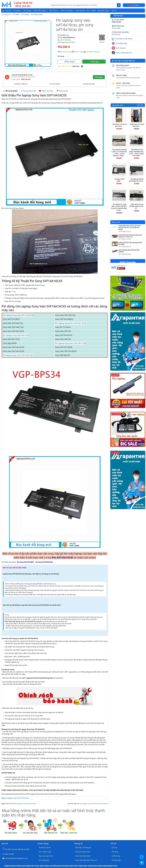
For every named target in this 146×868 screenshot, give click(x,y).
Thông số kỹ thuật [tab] (28, 91)
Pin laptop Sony (37, 15)
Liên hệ (114, 10)
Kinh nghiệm (81, 10)
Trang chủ (7, 15)
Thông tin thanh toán (83, 852)
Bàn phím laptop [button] (40, 10)
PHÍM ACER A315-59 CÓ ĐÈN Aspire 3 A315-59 (136, 206)
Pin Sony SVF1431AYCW (44, 562)
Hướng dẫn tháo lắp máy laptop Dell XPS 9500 (130, 243)
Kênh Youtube (121, 48)
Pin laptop (25, 15)
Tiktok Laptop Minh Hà (124, 53)
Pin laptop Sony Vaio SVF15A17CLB (71, 323)
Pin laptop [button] (17, 10)
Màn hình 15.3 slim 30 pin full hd (120, 125)
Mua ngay (94, 62)
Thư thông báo (44, 860)
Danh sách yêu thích (46, 856)
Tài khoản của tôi (45, 848)
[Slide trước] (138, 105)
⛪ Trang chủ (7, 10)
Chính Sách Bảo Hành (83, 856)
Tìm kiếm (16, 15)
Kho (88, 10)
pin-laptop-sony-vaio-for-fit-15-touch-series (94, 804)
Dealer (93, 10)
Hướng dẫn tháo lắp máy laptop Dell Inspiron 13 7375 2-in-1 (130, 236)
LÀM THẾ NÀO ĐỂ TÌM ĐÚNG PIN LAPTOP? (129, 251)
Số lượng (61, 56)
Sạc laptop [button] (28, 10)
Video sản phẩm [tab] (46, 91)
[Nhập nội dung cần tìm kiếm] (83, 5)
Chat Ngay (99, 77)
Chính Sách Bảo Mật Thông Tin (86, 860)
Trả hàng (115, 852)
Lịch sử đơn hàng (45, 852)
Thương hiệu (116, 860)
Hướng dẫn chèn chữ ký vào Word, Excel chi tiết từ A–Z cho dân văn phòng (130, 228)
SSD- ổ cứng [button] (54, 10)
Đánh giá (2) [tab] (62, 91)
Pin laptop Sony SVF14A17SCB (16, 335)
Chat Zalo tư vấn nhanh (124, 39)
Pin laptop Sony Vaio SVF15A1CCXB (71, 343)
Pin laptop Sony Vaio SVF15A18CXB (18, 315)
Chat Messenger (121, 43)
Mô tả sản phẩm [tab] (10, 91)
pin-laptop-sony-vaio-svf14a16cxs (17, 798)
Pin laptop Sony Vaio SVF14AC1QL (18, 355)
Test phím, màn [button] (103, 10)
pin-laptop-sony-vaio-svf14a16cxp (26, 804)
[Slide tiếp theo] (142, 105)
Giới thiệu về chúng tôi (83, 848)
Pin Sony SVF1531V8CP (26, 562)
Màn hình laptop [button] (67, 10)
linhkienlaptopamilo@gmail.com (16, 858)
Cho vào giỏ (70, 62)
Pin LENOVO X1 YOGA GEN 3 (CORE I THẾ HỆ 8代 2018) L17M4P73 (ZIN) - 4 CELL (119, 207)
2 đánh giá (75, 66)
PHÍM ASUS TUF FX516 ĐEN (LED (137, 125)
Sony (68, 35)
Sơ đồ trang (116, 856)
